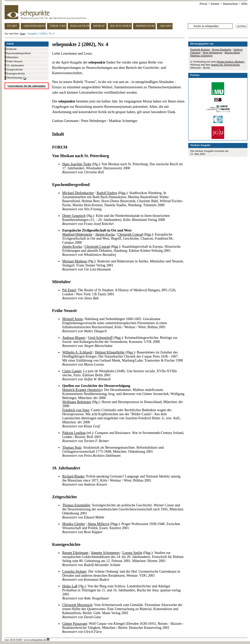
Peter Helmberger (213, 52)
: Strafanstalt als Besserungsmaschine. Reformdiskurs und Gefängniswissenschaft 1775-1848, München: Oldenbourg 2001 (113, 452)
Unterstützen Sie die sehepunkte (27, 86)
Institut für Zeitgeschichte (225, 65)
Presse (204, 4)
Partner (215, 4)
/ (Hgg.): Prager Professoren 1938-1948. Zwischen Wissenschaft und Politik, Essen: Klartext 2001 (121, 528)
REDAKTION (80, 26)
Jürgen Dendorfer (222, 49)
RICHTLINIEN (121, 26)
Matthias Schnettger (201, 55)
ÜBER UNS (58, 26)
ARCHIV (166, 26)
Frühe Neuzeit (15, 61)
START (12, 26)
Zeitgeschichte (15, 69)
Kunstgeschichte (16, 73)
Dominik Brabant (200, 49)
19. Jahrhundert (15, 65)
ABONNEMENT (35, 26)
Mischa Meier (232, 52)
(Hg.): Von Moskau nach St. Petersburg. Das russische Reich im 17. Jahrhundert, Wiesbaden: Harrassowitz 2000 (122, 168)
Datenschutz (230, 4)
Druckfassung (16, 78)
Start (23, 33)
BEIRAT (99, 26)
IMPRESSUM (145, 26)
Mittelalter (12, 57)
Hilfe (244, 4)
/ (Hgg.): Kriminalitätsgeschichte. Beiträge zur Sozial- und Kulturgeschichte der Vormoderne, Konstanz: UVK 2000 (120, 342)
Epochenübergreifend (18, 53)
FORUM (12, 49)
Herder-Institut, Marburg (230, 61)
